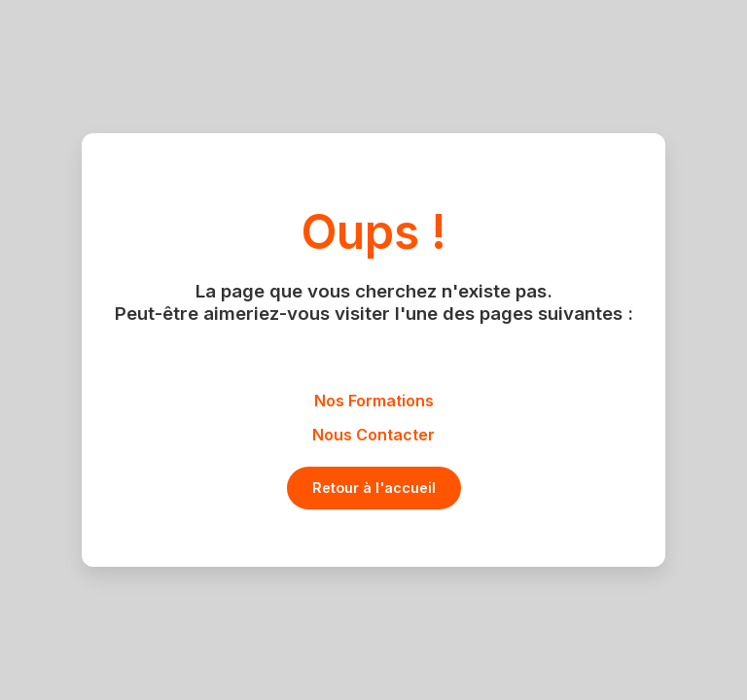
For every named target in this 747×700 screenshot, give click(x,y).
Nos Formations (374, 401)
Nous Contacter (373, 435)
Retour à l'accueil (374, 488)
